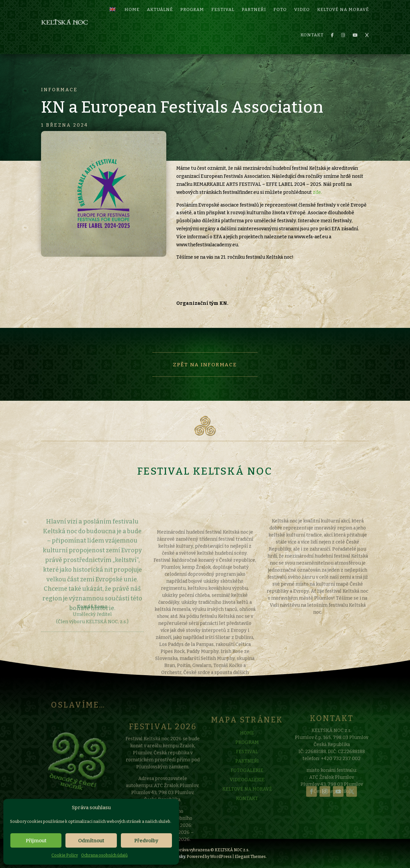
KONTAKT (312, 26)
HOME (247, 747)
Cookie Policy (65, 855)
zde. (317, 192)
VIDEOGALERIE (247, 793)
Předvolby (146, 841)
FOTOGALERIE (247, 784)
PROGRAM (247, 756)
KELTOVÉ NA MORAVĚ (247, 803)
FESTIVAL (247, 765)
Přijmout (36, 841)
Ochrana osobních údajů (104, 855)
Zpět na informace (205, 365)
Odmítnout (91, 841)
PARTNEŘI (247, 775)
